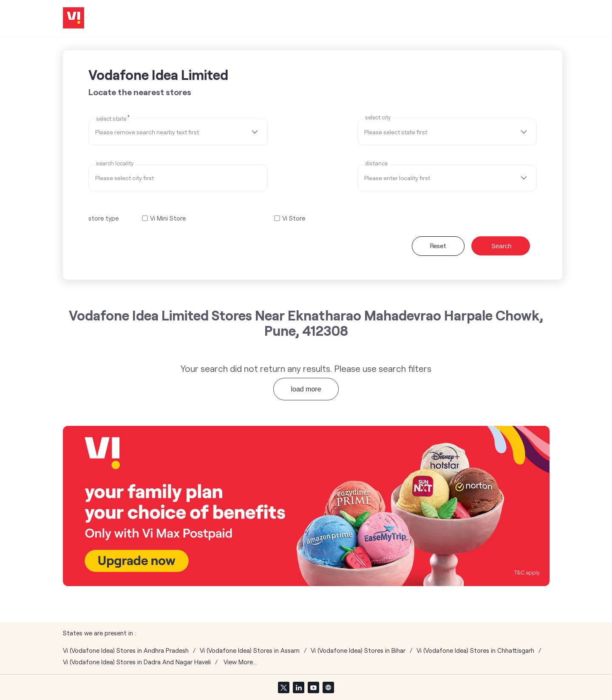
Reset (438, 246)
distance (376, 163)
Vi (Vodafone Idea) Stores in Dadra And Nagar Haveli (137, 662)
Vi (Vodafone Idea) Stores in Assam (250, 650)
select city (378, 118)
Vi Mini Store (168, 218)
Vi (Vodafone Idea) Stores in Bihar (358, 650)
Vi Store (294, 218)
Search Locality (115, 163)
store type (103, 218)
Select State (113, 118)
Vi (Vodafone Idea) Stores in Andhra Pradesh (126, 650)
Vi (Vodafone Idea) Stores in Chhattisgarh (475, 650)
